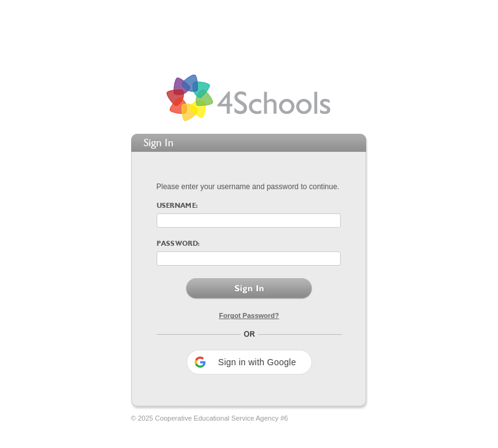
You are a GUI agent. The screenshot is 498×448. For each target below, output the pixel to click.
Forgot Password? (249, 315)
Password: (178, 244)
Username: (178, 206)
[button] (249, 362)
